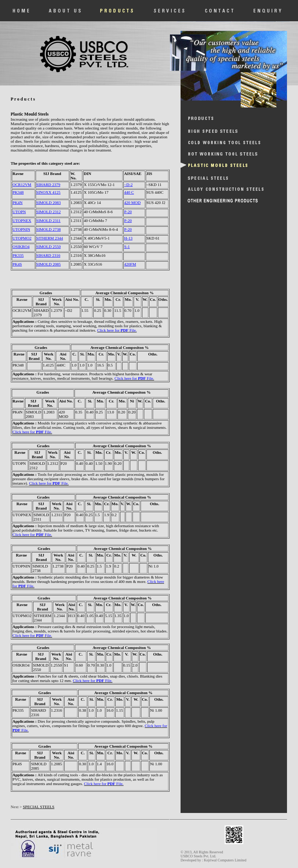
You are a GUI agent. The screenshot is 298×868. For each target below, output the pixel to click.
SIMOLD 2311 (49, 220)
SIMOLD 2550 (49, 247)
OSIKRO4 (21, 247)
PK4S (17, 264)
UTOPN (19, 212)
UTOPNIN (21, 229)
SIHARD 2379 (48, 185)
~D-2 (128, 185)
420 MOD (132, 203)
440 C (129, 192)
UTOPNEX (22, 220)
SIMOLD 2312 (49, 212)
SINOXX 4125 (48, 192)
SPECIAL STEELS (39, 807)
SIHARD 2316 (48, 255)
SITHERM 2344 (50, 238)
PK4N (18, 203)
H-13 (128, 238)
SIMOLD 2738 (49, 229)
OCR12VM (22, 185)
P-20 (128, 212)
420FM (130, 264)
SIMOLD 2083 (49, 203)
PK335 (18, 255)
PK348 (18, 192)
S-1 (127, 247)
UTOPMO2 (22, 238)
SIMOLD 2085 (49, 264)
